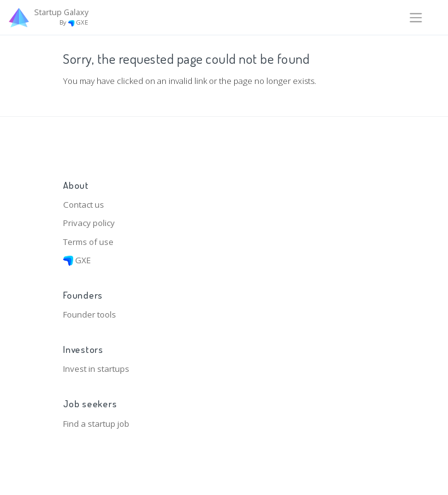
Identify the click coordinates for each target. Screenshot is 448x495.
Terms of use (88, 242)
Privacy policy (89, 223)
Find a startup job (96, 424)
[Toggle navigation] (416, 17)
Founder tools (90, 314)
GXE (77, 260)
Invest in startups (96, 369)
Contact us (84, 205)
